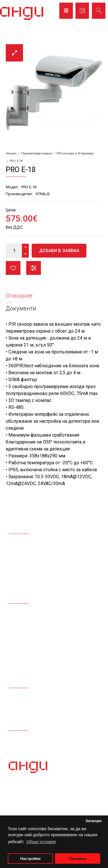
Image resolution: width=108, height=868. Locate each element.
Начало (11, 153)
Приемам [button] (78, 859)
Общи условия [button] (41, 842)
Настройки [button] (30, 859)
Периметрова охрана (37, 153)
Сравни (34, 268)
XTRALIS (43, 194)
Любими (13, 268)
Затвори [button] (94, 821)
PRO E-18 (16, 161)
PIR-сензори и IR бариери (75, 153)
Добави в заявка (59, 251)
